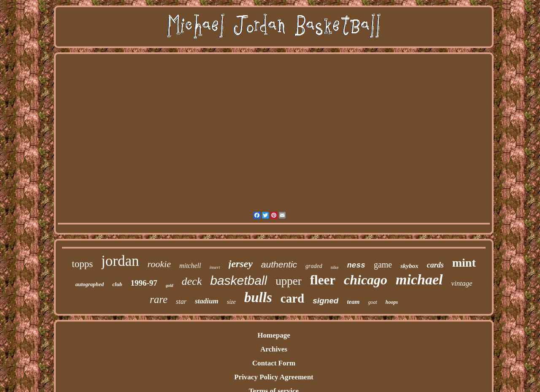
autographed (89, 284)
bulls (258, 297)
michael (419, 280)
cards (435, 265)
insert (215, 267)
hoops (392, 302)
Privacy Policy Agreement (274, 377)
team (353, 302)
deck (192, 281)
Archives (274, 349)
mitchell (190, 266)
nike (335, 267)
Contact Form (274, 363)
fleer (323, 280)
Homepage (274, 335)
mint (464, 263)
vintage (462, 283)
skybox (409, 266)
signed (325, 301)
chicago (366, 280)
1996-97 (144, 283)
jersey (241, 264)
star (181, 301)
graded (314, 266)
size (231, 302)
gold (170, 285)
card (292, 298)
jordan (120, 261)
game (383, 265)
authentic (279, 264)
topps (82, 264)
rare (159, 299)
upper (288, 281)
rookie (159, 264)
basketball (239, 280)
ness (356, 265)
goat (372, 302)
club (117, 284)
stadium (207, 301)
